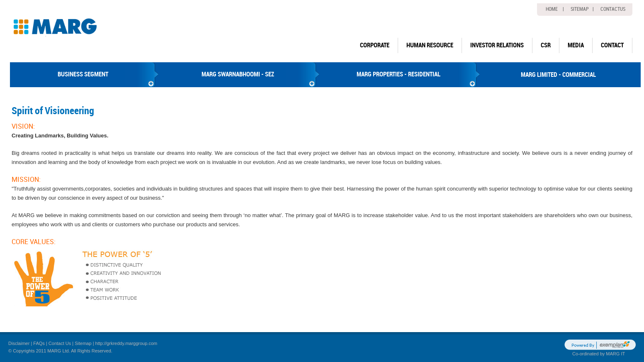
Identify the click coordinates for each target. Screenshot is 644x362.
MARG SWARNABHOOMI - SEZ (238, 74)
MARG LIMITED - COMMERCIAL (558, 75)
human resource (430, 45)
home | (555, 9)
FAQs (39, 343)
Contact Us (60, 343)
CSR (546, 45)
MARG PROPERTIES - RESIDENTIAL (399, 74)
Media (576, 45)
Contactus (613, 9)
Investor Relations (497, 45)
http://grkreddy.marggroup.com (126, 343)
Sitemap (83, 343)
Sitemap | (582, 9)
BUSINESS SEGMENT (83, 74)
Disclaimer (19, 343)
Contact (612, 45)
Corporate (375, 45)
